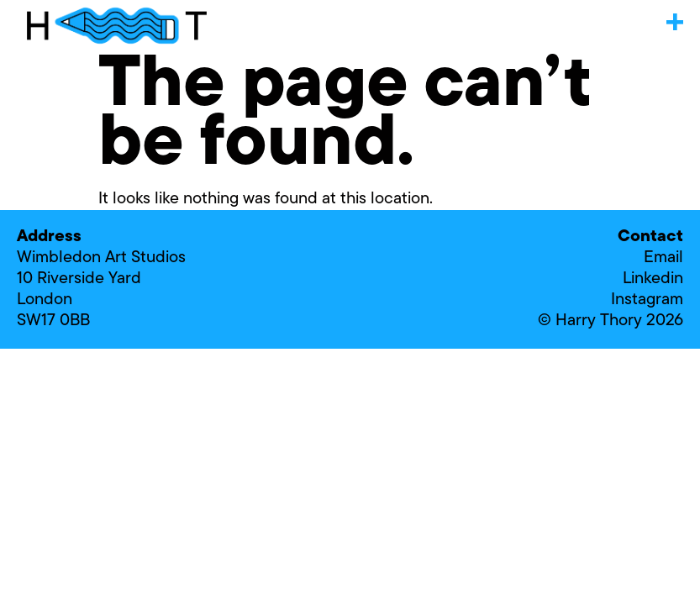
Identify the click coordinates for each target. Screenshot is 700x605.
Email (663, 258)
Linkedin (653, 279)
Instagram (647, 300)
